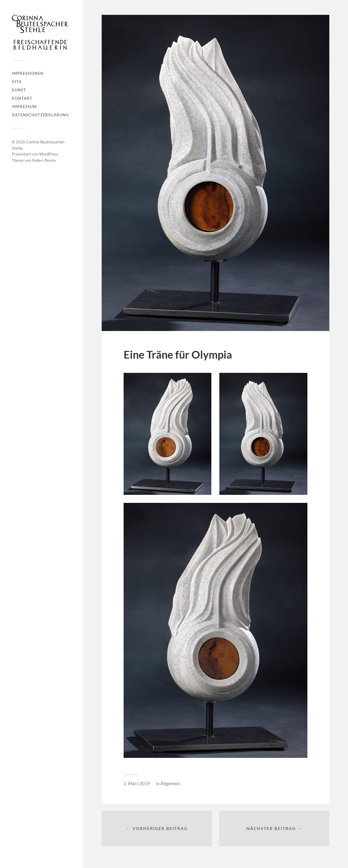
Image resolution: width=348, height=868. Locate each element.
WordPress (49, 154)
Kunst (19, 90)
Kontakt (22, 98)
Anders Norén (44, 160)
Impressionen (28, 73)
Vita (17, 82)
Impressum (24, 107)
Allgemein (170, 783)
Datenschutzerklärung (40, 115)
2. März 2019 (137, 783)
